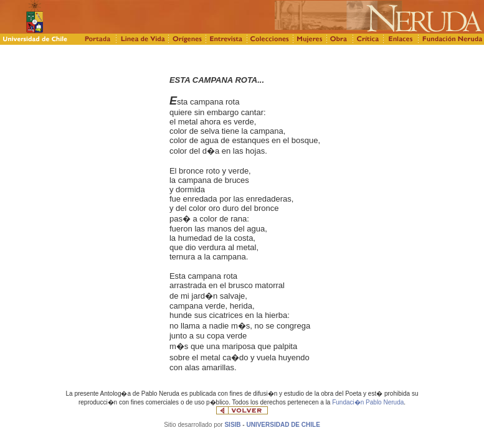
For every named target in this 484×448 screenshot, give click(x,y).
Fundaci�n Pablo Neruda (368, 402)
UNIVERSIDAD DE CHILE (283, 425)
